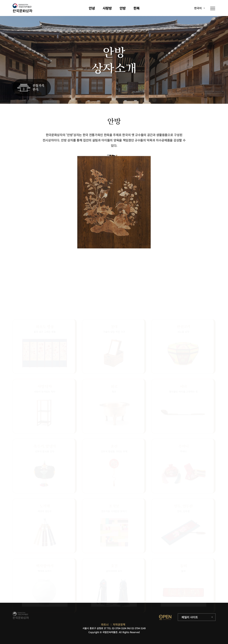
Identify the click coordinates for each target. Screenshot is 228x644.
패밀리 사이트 (190, 617)
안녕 (92, 8)
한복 (136, 8)
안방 (123, 8)
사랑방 (107, 8)
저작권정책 (119, 625)
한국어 (198, 8)
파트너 (105, 625)
